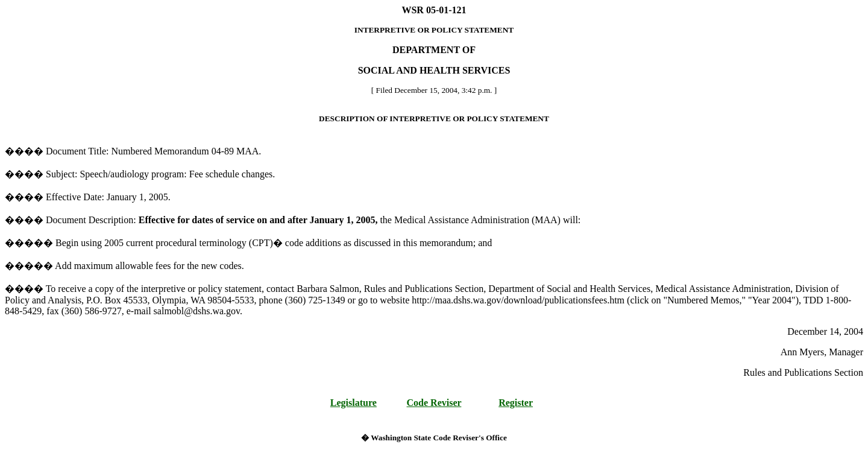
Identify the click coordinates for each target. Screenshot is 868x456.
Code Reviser (434, 403)
